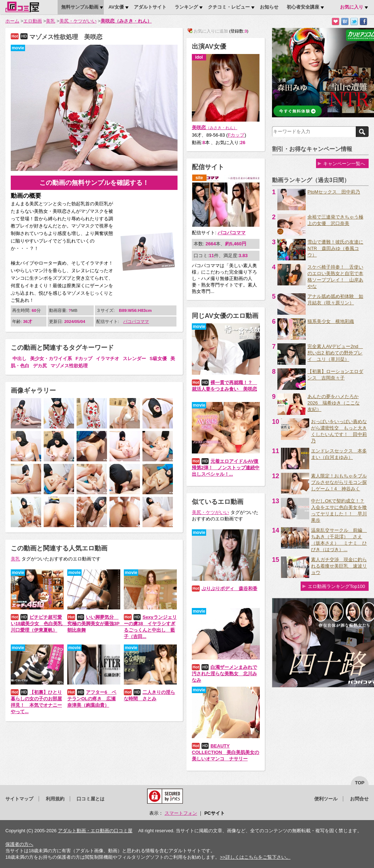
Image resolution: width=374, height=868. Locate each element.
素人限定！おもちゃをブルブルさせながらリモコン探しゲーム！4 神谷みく (339, 482)
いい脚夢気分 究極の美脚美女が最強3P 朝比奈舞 (96, 624)
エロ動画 (33, 21)
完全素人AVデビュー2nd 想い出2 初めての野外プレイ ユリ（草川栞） (335, 353)
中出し (20, 359)
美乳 (50, 21)
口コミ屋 (22, 7)
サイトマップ (19, 799)
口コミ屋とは (91, 799)
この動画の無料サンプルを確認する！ (94, 183)
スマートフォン (181, 813)
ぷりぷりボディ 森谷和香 (229, 589)
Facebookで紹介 (363, 22)
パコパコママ (136, 321)
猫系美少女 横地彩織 (331, 321)
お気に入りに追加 (336, 22)
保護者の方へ (19, 844)
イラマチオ (108, 359)
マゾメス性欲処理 (69, 366)
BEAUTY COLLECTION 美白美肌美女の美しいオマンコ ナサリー (226, 752)
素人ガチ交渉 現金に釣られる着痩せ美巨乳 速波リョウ (339, 566)
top (360, 783)
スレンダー (134, 359)
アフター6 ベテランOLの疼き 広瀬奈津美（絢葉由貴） (92, 699)
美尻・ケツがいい (78, 21)
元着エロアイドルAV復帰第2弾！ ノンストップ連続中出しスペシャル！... (226, 468)
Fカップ (84, 359)
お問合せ (359, 799)
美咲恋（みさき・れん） (126, 21)
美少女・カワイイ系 (51, 359)
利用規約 (55, 799)
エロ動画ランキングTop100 (336, 586)
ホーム (12, 21)
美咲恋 (215, 127)
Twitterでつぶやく (354, 22)
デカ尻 (40, 366)
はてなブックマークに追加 (345, 22)
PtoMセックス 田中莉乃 (334, 192)
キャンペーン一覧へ (344, 164)
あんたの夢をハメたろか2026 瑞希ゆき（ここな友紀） (334, 403)
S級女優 (158, 359)
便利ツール (326, 799)
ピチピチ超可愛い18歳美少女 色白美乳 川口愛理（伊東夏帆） (39, 624)
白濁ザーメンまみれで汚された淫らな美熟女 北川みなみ (224, 674)
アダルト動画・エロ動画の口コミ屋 (95, 831)
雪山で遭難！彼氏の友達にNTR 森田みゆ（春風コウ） (335, 248)
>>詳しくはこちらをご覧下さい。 (255, 857)
